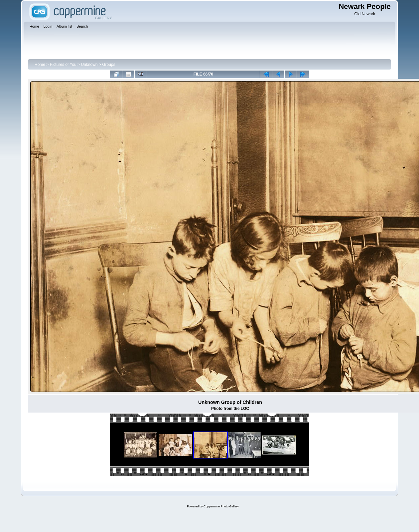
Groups (109, 65)
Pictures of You (63, 65)
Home (40, 65)
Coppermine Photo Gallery (221, 506)
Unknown (89, 65)
